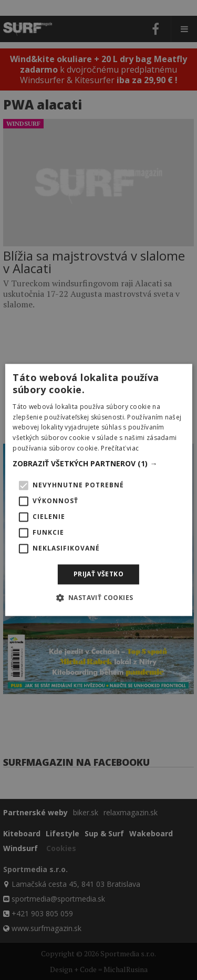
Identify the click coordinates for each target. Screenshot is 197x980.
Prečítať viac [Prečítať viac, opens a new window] (120, 448)
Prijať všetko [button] (98, 574)
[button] (98, 464)
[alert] (98, 490)
